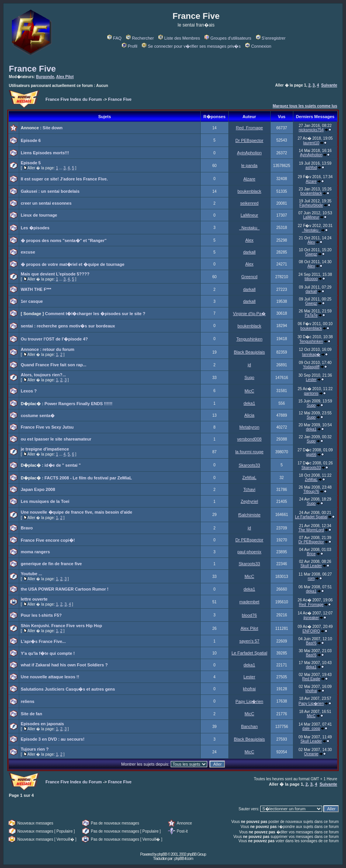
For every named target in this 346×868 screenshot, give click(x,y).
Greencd (250, 277)
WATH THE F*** (36, 289)
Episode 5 (31, 163)
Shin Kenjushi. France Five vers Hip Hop (62, 626)
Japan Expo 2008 (38, 489)
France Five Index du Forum (74, 99)
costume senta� (38, 416)
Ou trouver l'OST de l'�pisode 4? (54, 339)
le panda (250, 165)
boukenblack (250, 191)
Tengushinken (250, 339)
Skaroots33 (250, 465)
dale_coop (311, 729)
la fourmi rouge (249, 452)
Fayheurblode (311, 205)
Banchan (249, 726)
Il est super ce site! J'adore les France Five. (64, 179)
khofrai (249, 689)
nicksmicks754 (311, 130)
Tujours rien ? (35, 749)
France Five (32, 69)
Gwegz (311, 254)
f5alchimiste (250, 515)
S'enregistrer (271, 38)
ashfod (311, 168)
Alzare (249, 179)
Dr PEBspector (249, 140)
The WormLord (311, 530)
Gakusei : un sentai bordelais (50, 191)
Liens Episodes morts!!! (45, 153)
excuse (28, 252)
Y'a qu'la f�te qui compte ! (48, 653)
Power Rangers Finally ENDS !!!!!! (79, 404)
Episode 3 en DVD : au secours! (53, 739)
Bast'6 (311, 643)
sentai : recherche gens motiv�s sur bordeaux (68, 326)
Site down (53, 128)
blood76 (249, 615)
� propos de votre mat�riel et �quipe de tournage (73, 264)
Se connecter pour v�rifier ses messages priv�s (191, 46)
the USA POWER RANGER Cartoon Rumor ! (65, 589)
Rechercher (140, 38)
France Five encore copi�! (48, 540)
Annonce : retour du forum (47, 349)
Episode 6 (31, 140)
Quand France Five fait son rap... (54, 365)
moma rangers (35, 552)
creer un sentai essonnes (46, 203)
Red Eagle (311, 679)
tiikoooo (311, 279)
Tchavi (249, 489)
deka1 (250, 403)
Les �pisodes (35, 228)
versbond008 (250, 439)
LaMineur (250, 215)
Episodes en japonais (42, 724)
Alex (249, 240)
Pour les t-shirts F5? (41, 615)
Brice (311, 554)
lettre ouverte (34, 599)
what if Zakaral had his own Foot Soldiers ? (64, 665)
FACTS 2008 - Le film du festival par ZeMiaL (88, 478)
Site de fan (32, 714)
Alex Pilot (65, 77)
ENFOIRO (311, 631)
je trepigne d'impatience (45, 449)
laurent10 (311, 143)
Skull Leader (311, 566)
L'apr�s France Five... (43, 641)
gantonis (311, 393)
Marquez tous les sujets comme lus (305, 106)
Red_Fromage (249, 128)
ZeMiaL (249, 477)
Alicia (249, 415)
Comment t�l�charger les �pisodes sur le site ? (95, 314)
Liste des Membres (179, 38)
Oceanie (311, 754)
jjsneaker (311, 618)
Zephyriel (249, 501)
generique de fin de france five (51, 564)
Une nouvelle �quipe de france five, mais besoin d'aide (77, 512)
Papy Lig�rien (250, 701)
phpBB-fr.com (184, 859)
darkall (249, 252)
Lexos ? (29, 391)
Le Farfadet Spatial (311, 517)
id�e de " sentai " (63, 465)
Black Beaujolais (249, 352)
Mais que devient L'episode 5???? (55, 274)
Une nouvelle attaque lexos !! (50, 677)
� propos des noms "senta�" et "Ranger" (64, 240)
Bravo (27, 528)
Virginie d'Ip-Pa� (249, 314)
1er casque (32, 301)
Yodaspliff (311, 367)
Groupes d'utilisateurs (228, 38)
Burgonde (45, 77)
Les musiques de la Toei (45, 501)
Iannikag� (311, 355)
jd (249, 365)
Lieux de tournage (39, 215)
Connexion (258, 46)
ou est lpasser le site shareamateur (56, 439)
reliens (27, 701)
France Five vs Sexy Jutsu (47, 427)
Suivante (329, 85)
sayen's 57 (249, 641)
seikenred (250, 203)
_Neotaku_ (249, 228)
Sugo (250, 377)
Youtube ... (31, 574)
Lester (311, 380)
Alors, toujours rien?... (43, 375)
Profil (130, 46)
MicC (249, 391)
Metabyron (250, 427)
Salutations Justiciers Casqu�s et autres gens (68, 689)
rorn (311, 578)
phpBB (162, 854)
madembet (250, 602)
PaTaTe (311, 315)
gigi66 (311, 455)
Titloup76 (311, 492)
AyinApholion (250, 153)
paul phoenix (249, 552)
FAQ (114, 38)
